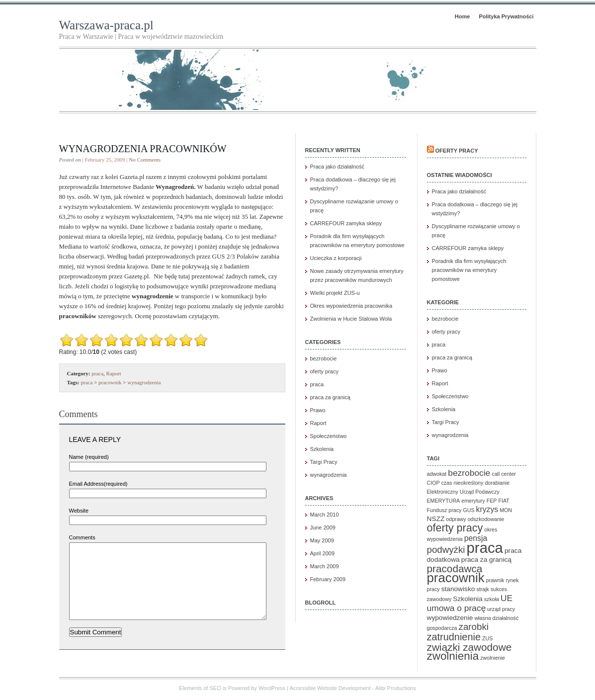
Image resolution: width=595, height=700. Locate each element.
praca (97, 373)
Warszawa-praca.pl (106, 25)
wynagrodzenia (144, 382)
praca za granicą (330, 397)
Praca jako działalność (337, 167)
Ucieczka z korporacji (336, 258)
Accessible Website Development (330, 691)
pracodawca (455, 569)
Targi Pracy (324, 462)
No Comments (145, 160)
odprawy (456, 519)
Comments (82, 537)
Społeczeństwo (329, 436)
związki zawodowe (469, 647)
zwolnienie (493, 658)
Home (463, 16)
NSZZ (436, 519)
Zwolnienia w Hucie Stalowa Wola (351, 319)
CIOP (433, 483)
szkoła (492, 599)
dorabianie (497, 483)
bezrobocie (324, 358)
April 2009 (323, 553)
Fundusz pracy (444, 510)
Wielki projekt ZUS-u (335, 293)
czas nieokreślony (463, 483)
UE (507, 598)
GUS (468, 510)
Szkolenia (322, 449)
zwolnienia (453, 656)
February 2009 (328, 579)
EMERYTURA (444, 501)
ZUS (487, 638)
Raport (114, 373)
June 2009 (323, 527)
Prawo (318, 410)
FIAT (504, 501)
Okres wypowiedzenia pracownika (351, 306)
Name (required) (89, 457)
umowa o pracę (457, 608)
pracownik (110, 382)
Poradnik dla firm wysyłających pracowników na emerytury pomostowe (469, 270)
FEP (492, 501)
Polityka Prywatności (506, 16)
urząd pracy (501, 609)
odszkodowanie (486, 519)
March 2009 (325, 566)
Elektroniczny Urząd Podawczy (463, 492)
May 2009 (322, 540)
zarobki (474, 627)
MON (506, 510)
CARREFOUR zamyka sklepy (346, 223)
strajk (482, 589)
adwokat (437, 474)
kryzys (487, 509)
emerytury (473, 501)
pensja (476, 538)
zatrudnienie (454, 637)
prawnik (495, 580)
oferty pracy (324, 371)
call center (504, 474)
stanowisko (458, 589)
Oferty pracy (457, 151)
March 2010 (325, 515)
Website (79, 511)
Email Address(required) (98, 484)
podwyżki (446, 550)
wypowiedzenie (450, 618)
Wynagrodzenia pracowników (143, 149)
